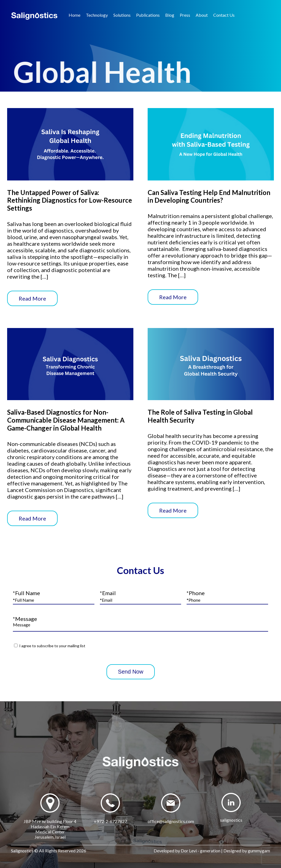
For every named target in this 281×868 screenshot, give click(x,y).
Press (185, 15)
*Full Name (26, 593)
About (202, 15)
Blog (170, 15)
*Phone (196, 593)
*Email (108, 593)
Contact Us (224, 15)
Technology (97, 15)
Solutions (122, 15)
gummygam (259, 851)
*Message (25, 619)
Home (75, 15)
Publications (148, 15)
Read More (32, 298)
